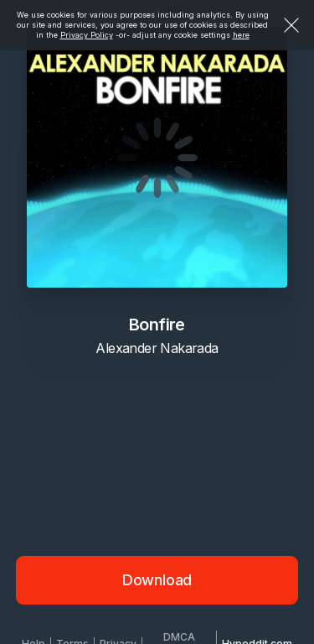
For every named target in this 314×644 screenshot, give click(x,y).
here (241, 35)
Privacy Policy (87, 35)
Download (157, 580)
